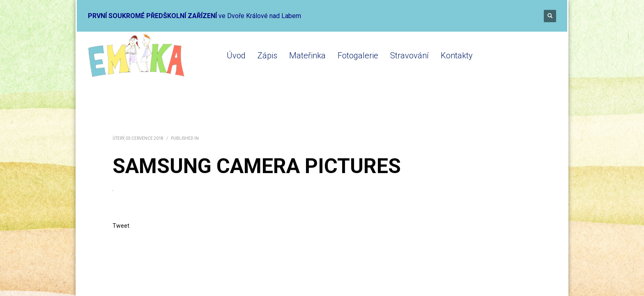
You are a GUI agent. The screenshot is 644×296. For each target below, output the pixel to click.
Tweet (121, 226)
